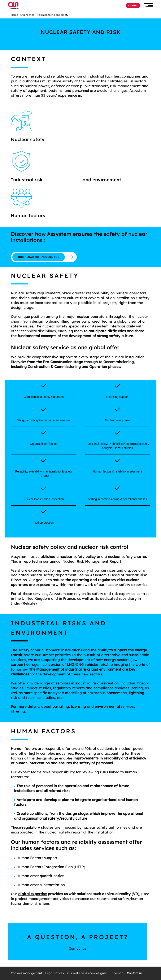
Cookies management (26, 973)
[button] (148, 5)
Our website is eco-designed (88, 973)
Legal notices (55, 973)
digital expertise (32, 894)
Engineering (27, 15)
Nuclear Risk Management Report (92, 561)
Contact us (78, 948)
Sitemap (118, 973)
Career (133, 5)
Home (14, 15)
